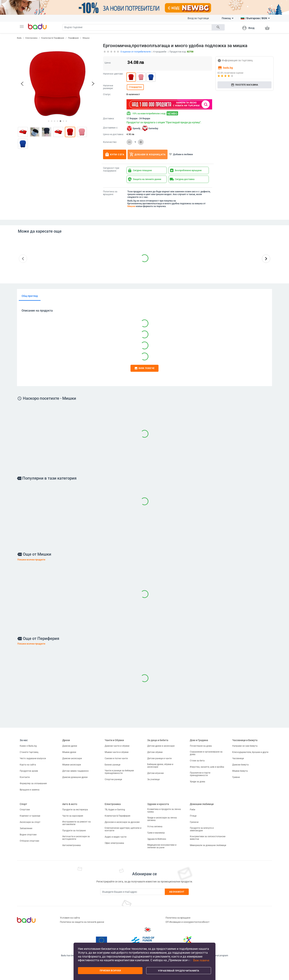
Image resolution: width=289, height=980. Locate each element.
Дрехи (66, 740)
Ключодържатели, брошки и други (250, 752)
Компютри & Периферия (53, 38)
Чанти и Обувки (114, 740)
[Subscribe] (133, 892)
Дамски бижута (240, 765)
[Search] (137, 27)
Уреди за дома (197, 782)
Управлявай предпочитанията (179, 971)
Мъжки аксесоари (72, 765)
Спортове (25, 810)
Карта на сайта (28, 765)
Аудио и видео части (116, 837)
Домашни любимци (202, 804)
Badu (19, 38)
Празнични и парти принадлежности (200, 774)
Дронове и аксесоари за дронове (122, 822)
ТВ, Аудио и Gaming (115, 810)
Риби (193, 810)
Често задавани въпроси (33, 758)
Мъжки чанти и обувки (117, 752)
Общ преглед (30, 296)
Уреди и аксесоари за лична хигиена (162, 819)
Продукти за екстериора (75, 810)
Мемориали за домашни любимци (208, 845)
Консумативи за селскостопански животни (208, 838)
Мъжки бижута (240, 771)
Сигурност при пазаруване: (111, 169)
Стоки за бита (197, 761)
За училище (153, 779)
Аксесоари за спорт (30, 822)
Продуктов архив (29, 771)
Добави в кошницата (148, 154)
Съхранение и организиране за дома (206, 753)
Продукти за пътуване (74, 831)
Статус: (107, 94)
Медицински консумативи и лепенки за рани (162, 846)
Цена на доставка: (113, 134)
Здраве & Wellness (157, 839)
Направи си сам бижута (245, 746)
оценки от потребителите (136, 52)
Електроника (31, 38)
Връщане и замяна (30, 790)
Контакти (25, 777)
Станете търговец (29, 752)
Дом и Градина (199, 740)
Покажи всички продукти (31, 560)
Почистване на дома (201, 746)
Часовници (238, 758)
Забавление (26, 828)
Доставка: (109, 119)
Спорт (23, 804)
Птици (193, 816)
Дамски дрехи (70, 746)
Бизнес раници (113, 765)
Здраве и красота (158, 804)
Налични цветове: (113, 74)
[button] (22, 27)
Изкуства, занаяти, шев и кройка (207, 767)
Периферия (73, 38)
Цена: (108, 63)
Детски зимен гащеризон (75, 771)
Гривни (236, 777)
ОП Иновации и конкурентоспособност (187, 922)
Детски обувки (155, 752)
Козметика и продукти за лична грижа (164, 811)
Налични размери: (108, 87)
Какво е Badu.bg (28, 746)
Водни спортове (28, 835)
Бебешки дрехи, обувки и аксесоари (160, 766)
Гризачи (194, 822)
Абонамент (177, 892)
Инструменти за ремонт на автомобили (76, 823)
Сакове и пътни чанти (116, 758)
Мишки (86, 38)
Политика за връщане (178, 918)
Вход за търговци (198, 18)
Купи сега (115, 154)
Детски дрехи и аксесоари (161, 746)
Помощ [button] (228, 18)
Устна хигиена (155, 827)
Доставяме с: (110, 128)
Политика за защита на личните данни (82, 922)
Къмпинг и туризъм (30, 816)
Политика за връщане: (110, 193)
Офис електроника (114, 843)
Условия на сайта (70, 918)
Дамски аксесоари (72, 758)
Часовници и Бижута (245, 740)
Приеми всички (110, 971)
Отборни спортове (29, 841)
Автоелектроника (72, 845)
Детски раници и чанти (159, 758)
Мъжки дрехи (69, 752)
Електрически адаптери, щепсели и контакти (123, 829)
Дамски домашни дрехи (75, 777)
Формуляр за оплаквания (33, 783)
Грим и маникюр (156, 833)
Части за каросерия (73, 816)
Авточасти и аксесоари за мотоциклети (76, 838)
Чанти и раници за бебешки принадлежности (119, 772)
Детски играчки (155, 773)
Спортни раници (113, 779)
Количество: (110, 142)
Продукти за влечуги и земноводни (202, 829)
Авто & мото (70, 804)
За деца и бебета (158, 740)
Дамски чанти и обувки (117, 746)
